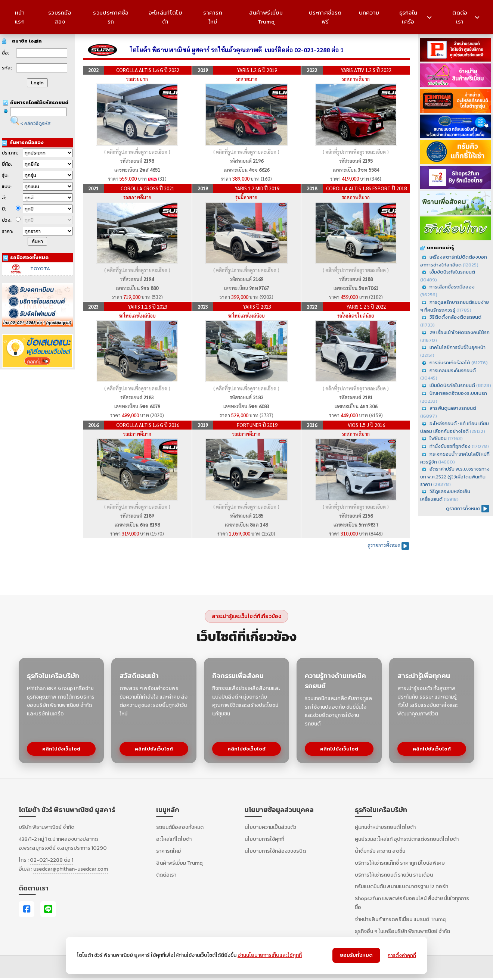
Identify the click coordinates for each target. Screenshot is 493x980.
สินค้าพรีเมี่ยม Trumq (266, 17)
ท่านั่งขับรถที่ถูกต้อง (450, 446)
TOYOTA (40, 269)
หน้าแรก (20, 17)
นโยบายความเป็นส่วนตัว (270, 827)
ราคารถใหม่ (213, 17)
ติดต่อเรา (466, 17)
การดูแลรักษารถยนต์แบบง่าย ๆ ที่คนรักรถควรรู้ (455, 306)
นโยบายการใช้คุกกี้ (264, 839)
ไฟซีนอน (438, 438)
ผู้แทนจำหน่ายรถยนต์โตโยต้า (385, 827)
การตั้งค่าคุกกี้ (402, 955)
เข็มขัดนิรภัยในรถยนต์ (452, 272)
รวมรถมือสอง (60, 17)
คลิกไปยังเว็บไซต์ (61, 749)
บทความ (369, 13)
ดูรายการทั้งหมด (463, 508)
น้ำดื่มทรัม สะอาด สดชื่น (380, 851)
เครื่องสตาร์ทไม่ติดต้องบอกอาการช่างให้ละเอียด (454, 261)
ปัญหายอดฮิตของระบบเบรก (458, 393)
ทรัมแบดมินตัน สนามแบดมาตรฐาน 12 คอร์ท (401, 887)
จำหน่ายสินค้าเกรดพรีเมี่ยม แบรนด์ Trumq (400, 919)
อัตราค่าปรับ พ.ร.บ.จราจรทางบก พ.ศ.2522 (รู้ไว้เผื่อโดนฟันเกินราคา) (455, 476)
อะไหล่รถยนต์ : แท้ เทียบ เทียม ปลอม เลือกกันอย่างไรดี (455, 427)
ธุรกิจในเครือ (416, 17)
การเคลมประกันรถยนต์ (453, 370)
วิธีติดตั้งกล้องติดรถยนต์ (455, 317)
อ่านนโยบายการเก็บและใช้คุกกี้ (270, 955)
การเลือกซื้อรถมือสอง (452, 287)
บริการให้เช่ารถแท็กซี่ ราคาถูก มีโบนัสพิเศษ (400, 863)
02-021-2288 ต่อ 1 (52, 860)
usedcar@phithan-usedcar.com (71, 869)
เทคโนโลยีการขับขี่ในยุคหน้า (458, 347)
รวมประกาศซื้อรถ (111, 17)
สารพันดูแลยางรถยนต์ (453, 408)
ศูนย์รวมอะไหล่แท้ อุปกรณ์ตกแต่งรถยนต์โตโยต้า (407, 839)
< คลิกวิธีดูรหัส (35, 123)
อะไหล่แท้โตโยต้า (165, 17)
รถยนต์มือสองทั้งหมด (180, 827)
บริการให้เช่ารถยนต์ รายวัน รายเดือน (394, 875)
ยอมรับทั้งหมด (356, 955)
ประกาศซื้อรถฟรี (325, 17)
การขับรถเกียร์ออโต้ (450, 363)
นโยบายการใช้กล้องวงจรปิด (275, 851)
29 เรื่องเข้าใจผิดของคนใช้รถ (460, 332)
